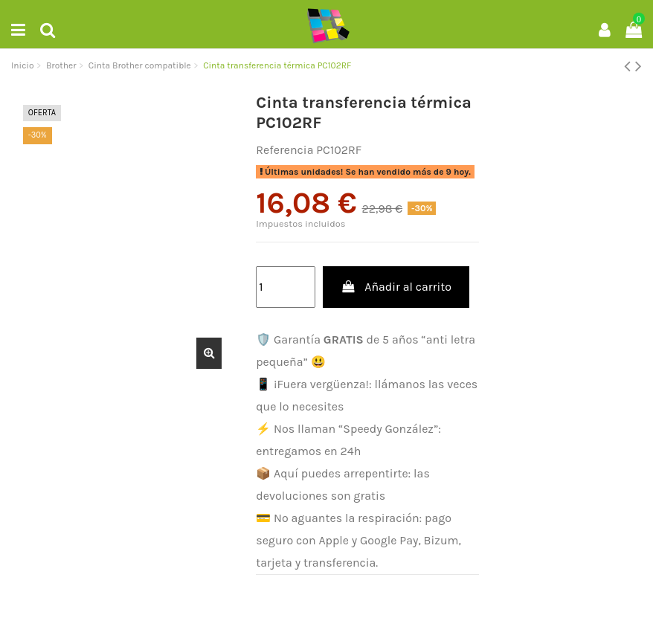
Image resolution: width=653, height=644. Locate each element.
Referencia (284, 150)
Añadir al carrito (396, 287)
